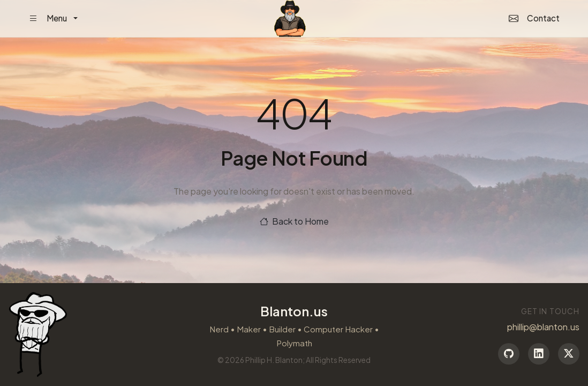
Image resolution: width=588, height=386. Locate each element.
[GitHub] (509, 354)
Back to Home (294, 221)
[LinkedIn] (539, 354)
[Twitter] (569, 354)
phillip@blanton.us (543, 327)
